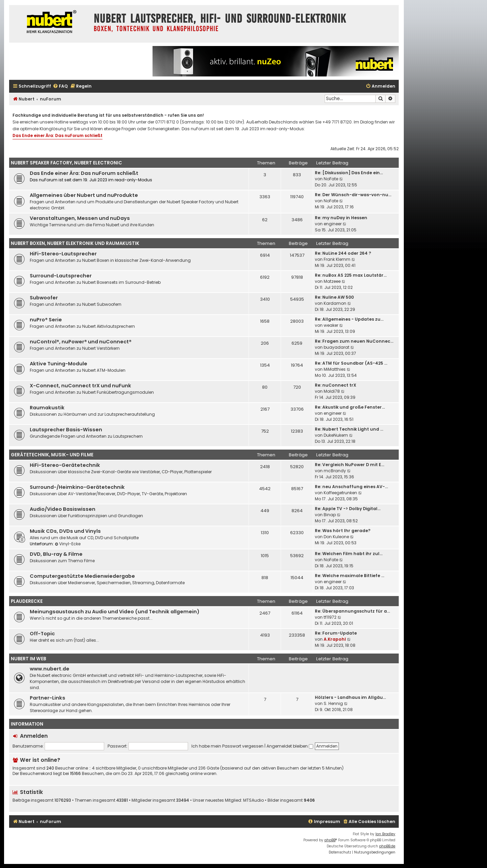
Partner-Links (48, 698)
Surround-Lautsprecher (61, 276)
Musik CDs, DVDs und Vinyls (65, 531)
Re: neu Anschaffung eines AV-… (351, 487)
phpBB (330, 840)
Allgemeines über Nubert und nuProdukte (84, 195)
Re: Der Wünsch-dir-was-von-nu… (353, 195)
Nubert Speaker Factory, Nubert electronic (66, 163)
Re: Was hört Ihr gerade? (343, 531)
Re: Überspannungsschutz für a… (352, 611)
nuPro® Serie (46, 320)
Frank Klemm (337, 259)
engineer (333, 224)
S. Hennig (333, 703)
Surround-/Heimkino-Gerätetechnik (77, 487)
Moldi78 (332, 391)
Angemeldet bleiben (290, 746)
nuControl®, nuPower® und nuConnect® (81, 342)
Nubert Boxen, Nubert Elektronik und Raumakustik (75, 243)
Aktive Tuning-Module (59, 364)
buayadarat (337, 347)
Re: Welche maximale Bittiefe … (350, 576)
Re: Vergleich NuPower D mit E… (350, 465)
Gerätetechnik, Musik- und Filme (52, 455)
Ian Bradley (385, 834)
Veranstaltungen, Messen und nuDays (80, 218)
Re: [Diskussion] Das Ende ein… (349, 173)
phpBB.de (387, 846)
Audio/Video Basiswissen (63, 509)
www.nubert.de (50, 669)
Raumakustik (47, 408)
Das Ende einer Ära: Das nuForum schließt (57, 135)
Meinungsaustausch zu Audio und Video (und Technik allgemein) (115, 612)
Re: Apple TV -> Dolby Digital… (348, 509)
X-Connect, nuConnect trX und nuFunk (80, 386)
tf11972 (330, 617)
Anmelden (34, 736)
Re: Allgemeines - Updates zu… (349, 319)
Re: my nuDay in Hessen (341, 218)
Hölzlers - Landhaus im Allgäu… (350, 697)
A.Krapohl (335, 639)
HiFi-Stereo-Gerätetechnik (65, 465)
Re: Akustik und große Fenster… (350, 407)
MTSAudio (253, 800)
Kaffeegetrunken (340, 493)
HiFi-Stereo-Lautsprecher (63, 254)
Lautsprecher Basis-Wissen (66, 430)
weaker (331, 325)
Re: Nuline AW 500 (334, 297)
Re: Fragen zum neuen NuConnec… (354, 341)
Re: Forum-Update (336, 633)
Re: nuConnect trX (335, 385)
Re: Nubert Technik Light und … (349, 429)
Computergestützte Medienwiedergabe (82, 576)
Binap (330, 515)
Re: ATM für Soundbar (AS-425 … (351, 363)
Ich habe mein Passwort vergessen (227, 746)
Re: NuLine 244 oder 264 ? (343, 253)
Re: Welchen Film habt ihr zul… (349, 554)
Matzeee (332, 281)
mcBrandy (335, 471)
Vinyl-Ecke (68, 544)
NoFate (331, 179)
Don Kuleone (336, 537)
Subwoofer (44, 298)
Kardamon (335, 303)
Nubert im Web (28, 659)
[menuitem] (60, 86)
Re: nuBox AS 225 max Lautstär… (351, 275)
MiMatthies (335, 369)
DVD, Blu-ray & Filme (56, 554)
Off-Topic (42, 634)
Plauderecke (27, 601)
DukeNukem (336, 435)
